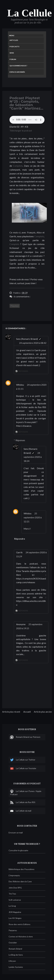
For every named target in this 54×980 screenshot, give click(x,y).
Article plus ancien (43, 712)
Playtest (15, 306)
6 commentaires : (22, 296)
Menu (12, 35)
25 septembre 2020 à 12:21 (33, 517)
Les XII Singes (15, 918)
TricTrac (12, 894)
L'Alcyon (12, 961)
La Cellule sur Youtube (23, 769)
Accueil (27, 712)
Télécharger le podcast (21, 130)
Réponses (20, 440)
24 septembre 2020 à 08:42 (33, 343)
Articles (14, 40)
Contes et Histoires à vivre (21, 937)
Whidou (20, 385)
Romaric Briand (15, 949)
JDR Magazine (15, 912)
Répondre (23, 371)
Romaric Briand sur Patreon (25, 737)
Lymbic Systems (16, 967)
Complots (18, 166)
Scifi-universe (15, 900)
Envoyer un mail (16, 833)
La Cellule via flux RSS (23, 802)
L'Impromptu (14, 875)
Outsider (13, 943)
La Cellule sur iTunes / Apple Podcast (26, 793)
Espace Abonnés (17, 72)
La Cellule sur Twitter (23, 760)
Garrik (19, 552)
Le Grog (12, 906)
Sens (12, 53)
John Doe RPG (15, 888)
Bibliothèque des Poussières (22, 869)
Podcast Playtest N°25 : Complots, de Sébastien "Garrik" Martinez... (26, 103)
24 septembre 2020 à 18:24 (33, 457)
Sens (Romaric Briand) (27, 339)
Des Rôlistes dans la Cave (20, 881)
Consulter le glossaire (18, 850)
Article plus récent (11, 712)
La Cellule (29, 13)
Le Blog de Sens (16, 955)
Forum (13, 59)
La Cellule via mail (21, 811)
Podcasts (14, 47)
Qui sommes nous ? (18, 66)
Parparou (13, 930)
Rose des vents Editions (20, 924)
